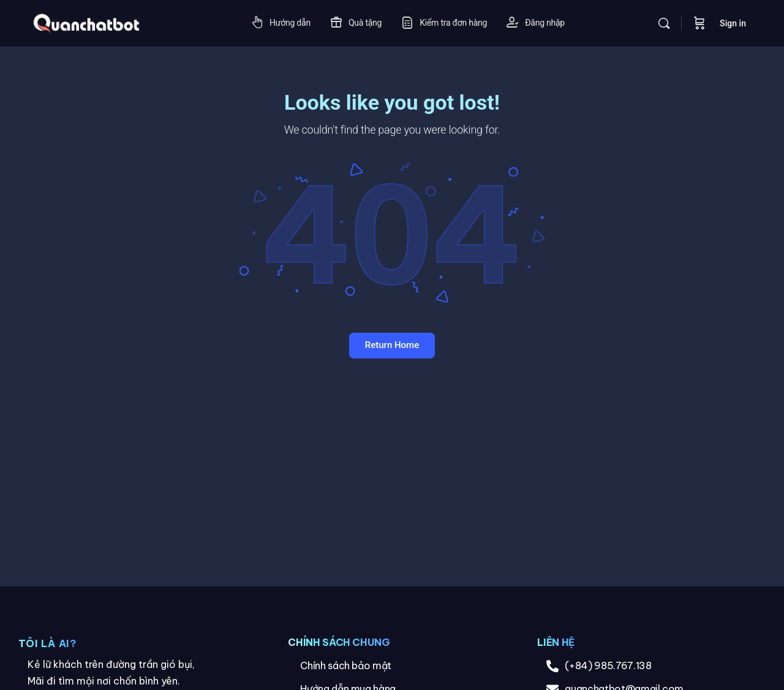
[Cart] (699, 23)
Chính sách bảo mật (346, 665)
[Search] (664, 23)
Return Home (392, 345)
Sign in (733, 23)
